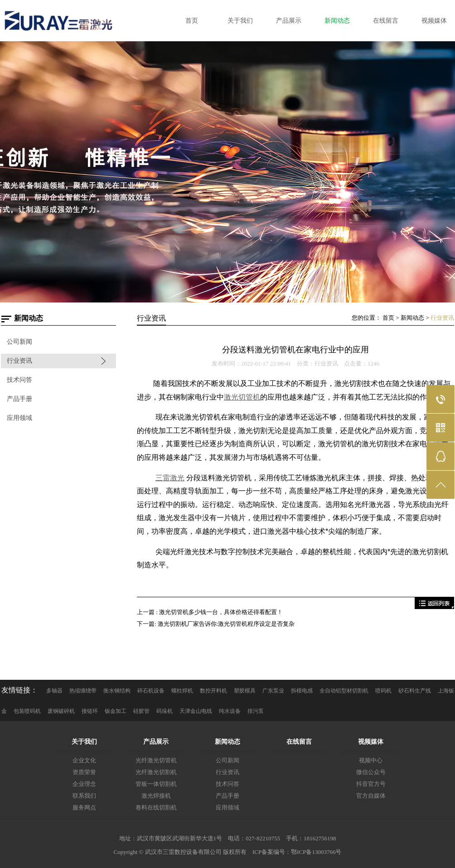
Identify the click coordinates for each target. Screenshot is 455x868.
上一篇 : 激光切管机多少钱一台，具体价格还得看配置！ (210, 612)
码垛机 (165, 711)
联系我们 (84, 796)
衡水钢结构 (117, 691)
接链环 (90, 711)
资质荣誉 (84, 772)
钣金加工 (116, 711)
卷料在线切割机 (156, 807)
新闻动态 (412, 318)
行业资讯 (19, 361)
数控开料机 (213, 691)
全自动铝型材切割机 (344, 691)
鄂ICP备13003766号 (316, 852)
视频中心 (371, 760)
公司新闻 (19, 342)
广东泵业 (273, 691)
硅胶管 (141, 711)
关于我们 (84, 742)
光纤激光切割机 (156, 772)
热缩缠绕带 (83, 691)
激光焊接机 (156, 796)
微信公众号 (371, 772)
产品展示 (156, 742)
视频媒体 (371, 742)
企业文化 (84, 760)
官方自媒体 (371, 796)
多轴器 (54, 691)
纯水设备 (230, 711)
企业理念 (84, 784)
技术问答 (19, 380)
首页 (388, 318)
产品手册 (19, 399)
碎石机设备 (151, 691)
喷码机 (383, 691)
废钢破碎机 (61, 711)
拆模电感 (302, 691)
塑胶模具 (245, 691)
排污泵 (256, 711)
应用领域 (19, 418)
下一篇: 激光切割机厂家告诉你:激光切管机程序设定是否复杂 (216, 624)
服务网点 (84, 807)
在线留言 (299, 742)
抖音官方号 (371, 784)
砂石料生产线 (415, 691)
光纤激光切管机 (156, 760)
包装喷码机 (27, 711)
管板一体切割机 (156, 784)
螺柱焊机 (182, 691)
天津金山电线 (196, 711)
